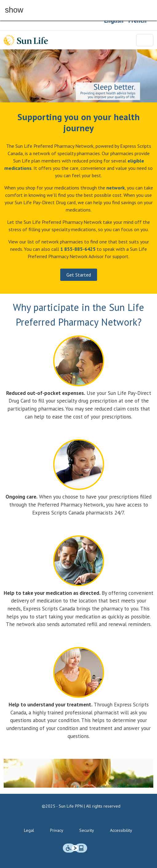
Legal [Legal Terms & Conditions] (29, 830)
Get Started (79, 275)
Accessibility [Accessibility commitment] (121, 830)
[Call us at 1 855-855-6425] (78, 249)
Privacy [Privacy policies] (57, 830)
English (114, 21)
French (137, 21)
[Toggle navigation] (145, 40)
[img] (75, 848)
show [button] (14, 10)
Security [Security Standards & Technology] (87, 830)
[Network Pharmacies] (116, 188)
